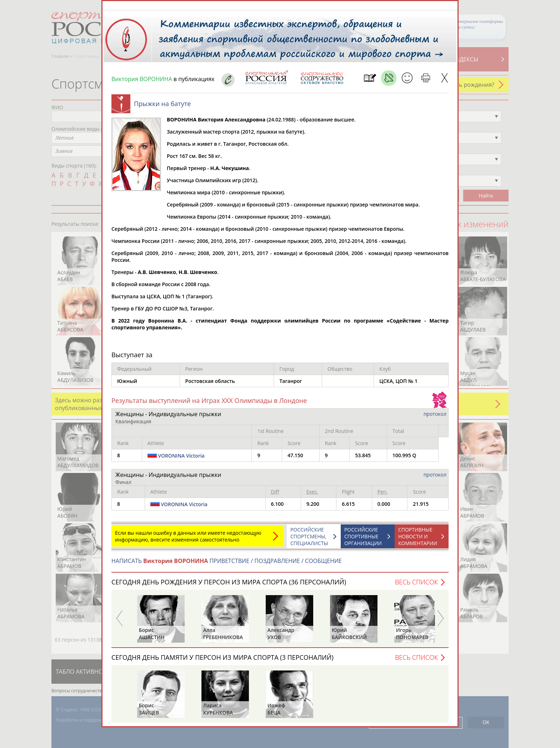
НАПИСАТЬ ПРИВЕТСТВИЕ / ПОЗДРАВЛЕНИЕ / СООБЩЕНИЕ (227, 564)
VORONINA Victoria (181, 459)
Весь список (416, 585)
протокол (435, 417)
